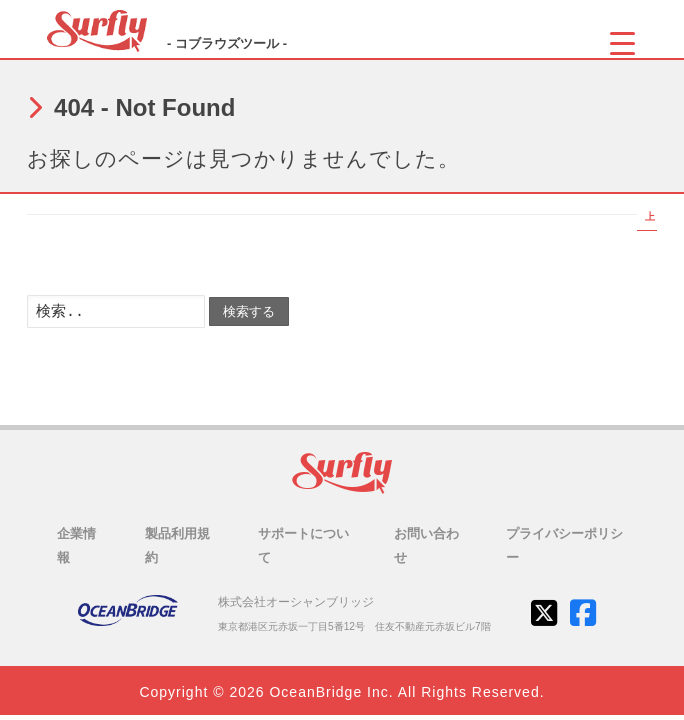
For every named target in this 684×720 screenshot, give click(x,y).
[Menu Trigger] (622, 42)
